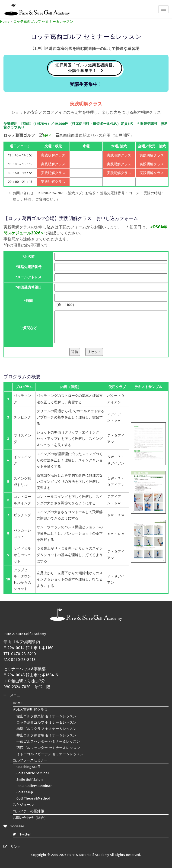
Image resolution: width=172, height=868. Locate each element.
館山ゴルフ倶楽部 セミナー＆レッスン (46, 716)
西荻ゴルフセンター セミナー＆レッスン (48, 748)
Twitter (22, 834)
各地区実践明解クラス (30, 710)
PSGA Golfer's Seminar (34, 786)
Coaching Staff (28, 767)
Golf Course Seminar (33, 773)
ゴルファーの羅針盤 (28, 811)
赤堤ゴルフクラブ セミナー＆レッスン (46, 729)
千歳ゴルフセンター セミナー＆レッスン (48, 742)
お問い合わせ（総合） (30, 818)
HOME (18, 703)
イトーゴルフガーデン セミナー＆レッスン (50, 754)
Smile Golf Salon (30, 780)
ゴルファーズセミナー (30, 760)
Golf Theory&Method (33, 798)
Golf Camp (25, 792)
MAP (47, 135)
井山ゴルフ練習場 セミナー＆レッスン (46, 735)
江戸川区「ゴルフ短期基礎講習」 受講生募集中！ (86, 68)
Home (5, 22)
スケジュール (23, 805)
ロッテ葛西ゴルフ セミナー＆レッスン (43, 22)
